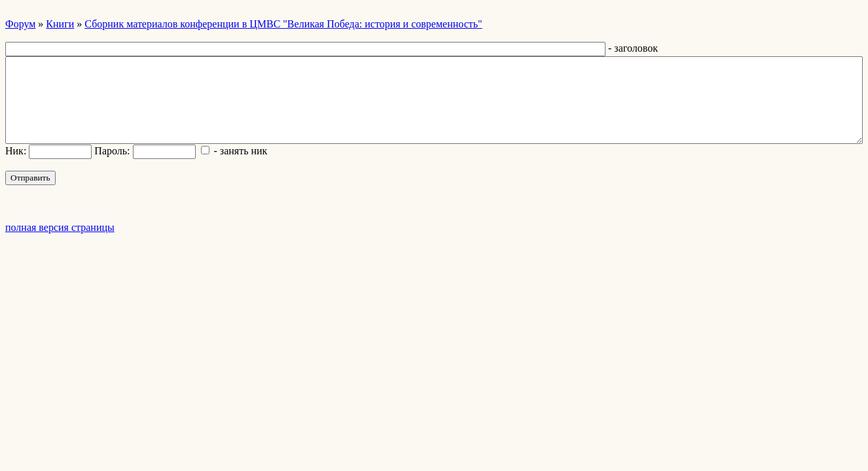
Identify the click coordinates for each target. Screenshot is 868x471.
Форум (20, 24)
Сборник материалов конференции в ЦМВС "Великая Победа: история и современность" (283, 24)
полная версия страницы (60, 227)
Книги (60, 24)
